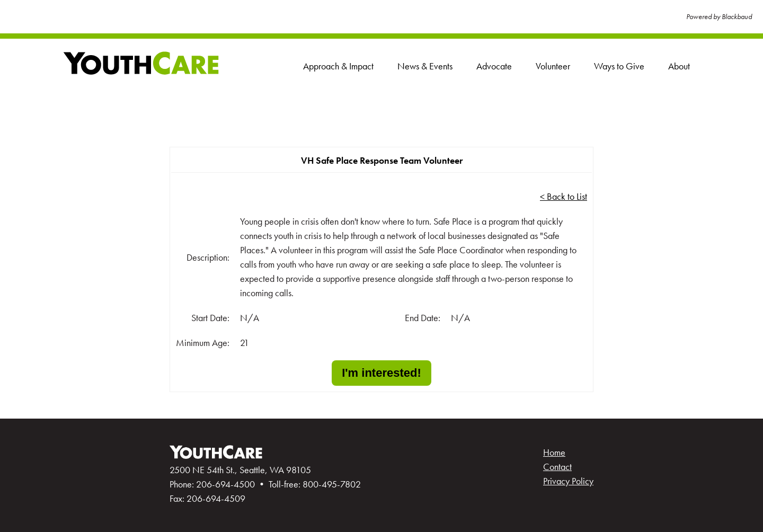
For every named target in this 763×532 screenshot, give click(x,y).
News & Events (425, 66)
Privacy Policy (568, 481)
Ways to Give (619, 66)
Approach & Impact (338, 66)
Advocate (494, 66)
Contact (557, 467)
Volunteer (553, 66)
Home (554, 452)
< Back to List (564, 196)
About (679, 66)
